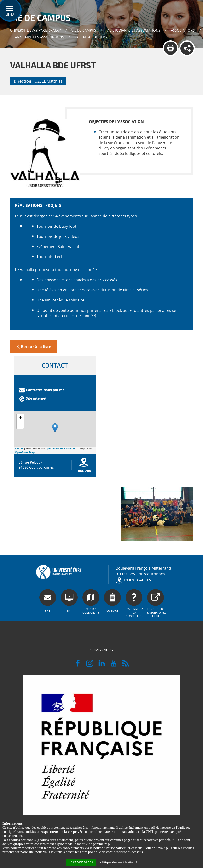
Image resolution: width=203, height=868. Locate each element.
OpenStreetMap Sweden (61, 448)
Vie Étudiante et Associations (133, 30)
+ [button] (20, 418)
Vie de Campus (84, 30)
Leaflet (19, 448)
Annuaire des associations (39, 37)
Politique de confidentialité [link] (118, 862)
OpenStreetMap (25, 452)
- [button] (20, 425)
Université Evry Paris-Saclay (35, 30)
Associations (183, 30)
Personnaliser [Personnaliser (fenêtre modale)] (81, 862)
